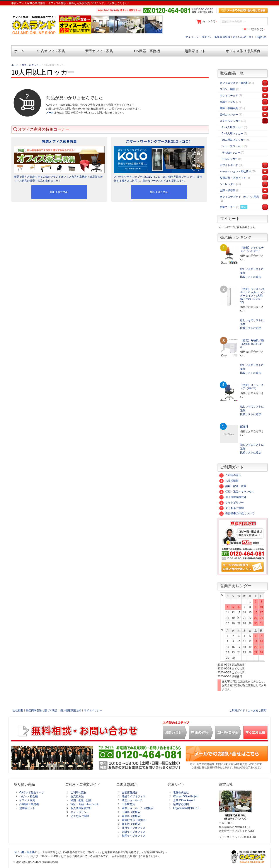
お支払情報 (229, 481)
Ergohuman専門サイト (186, 808)
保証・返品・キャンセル (237, 492)
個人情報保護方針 (233, 497)
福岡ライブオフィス (134, 836)
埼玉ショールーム (132, 800)
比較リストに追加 (251, 277)
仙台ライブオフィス (134, 828)
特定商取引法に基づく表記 (42, 710)
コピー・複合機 (29, 796)
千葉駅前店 (128, 804)
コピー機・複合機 (24, 852)
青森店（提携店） (132, 816)
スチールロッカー (31, 65)
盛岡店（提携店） (132, 824)
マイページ (192, 37)
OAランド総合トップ (32, 793)
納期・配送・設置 (233, 486)
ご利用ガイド (237, 710)
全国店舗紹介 (130, 793)
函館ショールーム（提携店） (139, 808)
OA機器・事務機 (29, 804)
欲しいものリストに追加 (252, 271)
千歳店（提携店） (132, 812)
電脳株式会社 (181, 793)
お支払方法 (77, 796)
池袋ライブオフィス (134, 796)
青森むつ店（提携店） (135, 820)
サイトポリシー (231, 503)
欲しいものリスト (243, 37)
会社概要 (18, 710)
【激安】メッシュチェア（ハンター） (252, 249)
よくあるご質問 (231, 508)
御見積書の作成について (237, 513)
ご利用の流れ (230, 475)
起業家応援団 (181, 804)
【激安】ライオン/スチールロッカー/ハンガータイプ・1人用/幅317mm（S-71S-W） (252, 296)
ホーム (15, 65)
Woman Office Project (186, 796)
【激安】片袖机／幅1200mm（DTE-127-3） (252, 344)
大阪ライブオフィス (134, 832)
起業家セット (27, 808)
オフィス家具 (27, 800)
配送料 (244, 427)
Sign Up (261, 37)
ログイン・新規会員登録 (216, 37)
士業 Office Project (184, 800)
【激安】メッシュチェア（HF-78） (252, 387)
